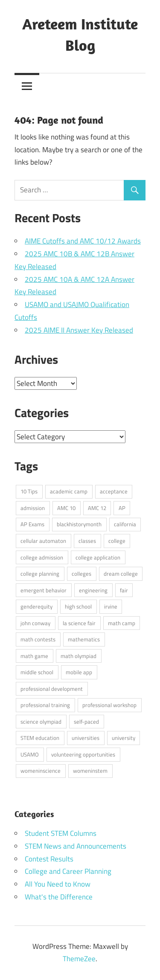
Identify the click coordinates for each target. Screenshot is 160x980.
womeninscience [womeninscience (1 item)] (41, 771)
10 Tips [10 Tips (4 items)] (29, 491)
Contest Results (49, 859)
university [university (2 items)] (124, 738)
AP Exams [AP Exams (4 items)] (32, 524)
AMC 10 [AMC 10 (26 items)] (66, 508)
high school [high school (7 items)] (78, 606)
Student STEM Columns (61, 833)
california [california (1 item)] (125, 524)
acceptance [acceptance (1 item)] (114, 491)
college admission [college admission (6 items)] (42, 557)
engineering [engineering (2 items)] (93, 590)
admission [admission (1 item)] (33, 508)
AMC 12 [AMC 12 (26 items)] (97, 508)
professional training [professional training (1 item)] (45, 705)
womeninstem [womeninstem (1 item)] (90, 771)
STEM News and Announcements (76, 846)
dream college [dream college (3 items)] (121, 574)
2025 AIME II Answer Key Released (79, 330)
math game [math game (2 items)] (34, 656)
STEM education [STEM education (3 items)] (40, 738)
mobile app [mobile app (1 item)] (79, 672)
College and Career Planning (68, 871)
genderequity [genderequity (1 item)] (36, 606)
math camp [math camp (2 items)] (122, 623)
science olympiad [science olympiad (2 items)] (41, 722)
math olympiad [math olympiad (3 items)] (79, 656)
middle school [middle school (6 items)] (37, 672)
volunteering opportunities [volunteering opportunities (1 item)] (83, 754)
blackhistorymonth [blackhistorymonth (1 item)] (79, 524)
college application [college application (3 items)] (98, 557)
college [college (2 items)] (117, 541)
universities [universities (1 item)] (86, 738)
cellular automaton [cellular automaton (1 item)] (43, 541)
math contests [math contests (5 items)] (38, 639)
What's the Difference (59, 897)
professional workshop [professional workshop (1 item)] (109, 705)
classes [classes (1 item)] (87, 541)
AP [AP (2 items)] (122, 508)
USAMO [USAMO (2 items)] (30, 754)
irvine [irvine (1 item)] (111, 606)
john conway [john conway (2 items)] (35, 623)
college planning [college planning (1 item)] (40, 574)
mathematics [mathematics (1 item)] (84, 639)
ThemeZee (79, 959)
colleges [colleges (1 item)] (81, 574)
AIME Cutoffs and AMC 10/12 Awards (83, 241)
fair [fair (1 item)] (124, 590)
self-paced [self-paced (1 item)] (86, 722)
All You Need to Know (58, 884)
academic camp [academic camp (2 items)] (69, 491)
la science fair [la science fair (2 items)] (79, 623)
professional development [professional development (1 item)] (52, 689)
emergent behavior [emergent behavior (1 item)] (44, 590)
